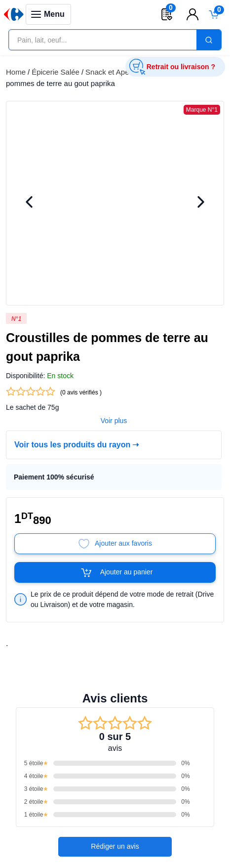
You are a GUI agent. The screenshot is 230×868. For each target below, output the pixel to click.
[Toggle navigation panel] (48, 14)
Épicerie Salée (56, 72)
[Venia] (14, 14)
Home (16, 72)
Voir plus (114, 405)
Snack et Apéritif (112, 72)
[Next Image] (201, 203)
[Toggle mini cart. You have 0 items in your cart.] (214, 14)
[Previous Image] (29, 203)
